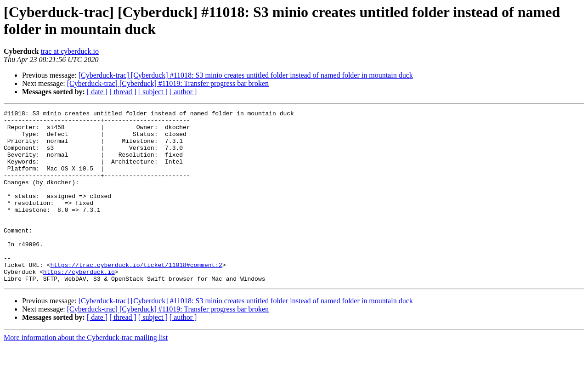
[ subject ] (153, 92)
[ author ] (183, 92)
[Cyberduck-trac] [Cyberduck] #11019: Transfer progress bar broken (168, 83)
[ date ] (97, 92)
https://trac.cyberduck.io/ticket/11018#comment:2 (136, 296)
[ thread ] (123, 92)
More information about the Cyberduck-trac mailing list (86, 372)
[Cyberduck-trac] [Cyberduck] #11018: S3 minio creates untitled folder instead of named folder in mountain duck (246, 75)
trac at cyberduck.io (70, 51)
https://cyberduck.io (79, 305)
